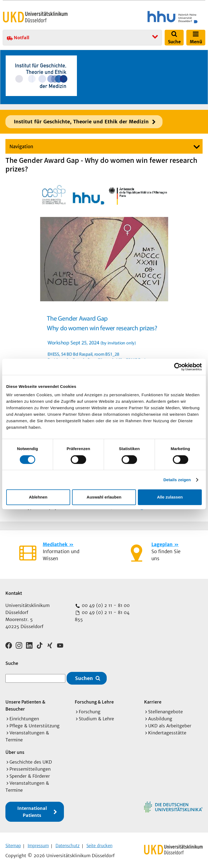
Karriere (153, 700)
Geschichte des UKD (31, 760)
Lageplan (162, 544)
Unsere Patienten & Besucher (25, 703)
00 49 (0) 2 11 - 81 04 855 (102, 616)
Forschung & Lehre (94, 700)
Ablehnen (38, 497)
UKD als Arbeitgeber (170, 724)
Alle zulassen (170, 497)
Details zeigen (177, 480)
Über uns (15, 750)
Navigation (21, 147)
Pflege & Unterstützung (35, 724)
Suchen (84, 676)
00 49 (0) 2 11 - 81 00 (105, 605)
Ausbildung (160, 717)
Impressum (38, 844)
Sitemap (13, 844)
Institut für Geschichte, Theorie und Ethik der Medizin (81, 122)
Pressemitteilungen (30, 767)
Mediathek (55, 544)
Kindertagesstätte (167, 731)
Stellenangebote (165, 710)
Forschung (90, 710)
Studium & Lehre (96, 717)
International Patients (32, 810)
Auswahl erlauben (104, 497)
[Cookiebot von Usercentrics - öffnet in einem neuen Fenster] (178, 367)
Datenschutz (68, 844)
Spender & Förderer (30, 774)
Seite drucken (99, 844)
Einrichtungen (24, 717)
